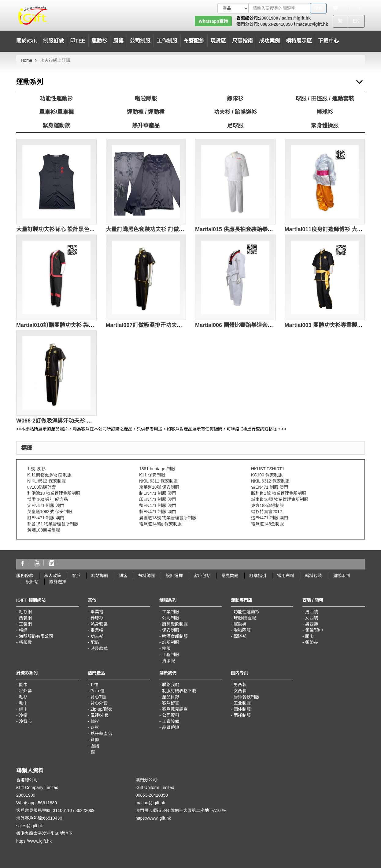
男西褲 (312, 624)
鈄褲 (95, 740)
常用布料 (286, 576)
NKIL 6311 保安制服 (158, 481)
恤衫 (95, 721)
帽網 (23, 630)
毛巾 (23, 703)
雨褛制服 (242, 715)
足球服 (235, 126)
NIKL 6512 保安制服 (46, 481)
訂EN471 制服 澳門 (46, 518)
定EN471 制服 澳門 (46, 505)
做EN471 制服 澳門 (270, 487)
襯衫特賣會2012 (266, 512)
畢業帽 (97, 630)
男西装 (240, 685)
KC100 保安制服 (267, 475)
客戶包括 (202, 576)
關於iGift (27, 41)
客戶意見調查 (175, 709)
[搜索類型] (233, 8)
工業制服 (171, 612)
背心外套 (99, 703)
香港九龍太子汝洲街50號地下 (44, 833)
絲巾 (23, 709)
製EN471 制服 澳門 (158, 512)
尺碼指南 (242, 41)
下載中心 (328, 41)
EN (356, 21)
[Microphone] (349, 8)
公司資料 (171, 715)
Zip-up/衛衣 (102, 709)
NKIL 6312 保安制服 (270, 481)
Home (26, 60)
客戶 (76, 576)
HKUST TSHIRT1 (268, 469)
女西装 (240, 691)
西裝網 (25, 618)
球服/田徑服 (245, 618)
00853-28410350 (276, 24)
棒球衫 (325, 112)
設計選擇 (174, 576)
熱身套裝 (99, 624)
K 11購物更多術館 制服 (49, 475)
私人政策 (53, 576)
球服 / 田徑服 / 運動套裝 (325, 99)
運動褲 (240, 624)
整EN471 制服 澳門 (158, 505)
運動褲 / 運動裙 (146, 112)
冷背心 (25, 721)
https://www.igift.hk (34, 841)
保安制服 (171, 630)
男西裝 (312, 612)
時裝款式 (99, 648)
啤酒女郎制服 (175, 636)
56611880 (47, 803)
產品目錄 (171, 697)
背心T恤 (98, 697)
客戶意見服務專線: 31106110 (44, 810)
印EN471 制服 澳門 (158, 499)
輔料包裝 (313, 576)
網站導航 (100, 576)
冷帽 (23, 715)
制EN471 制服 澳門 (158, 493)
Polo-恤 (98, 691)
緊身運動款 (56, 126)
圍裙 (95, 746)
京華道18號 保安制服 (159, 487)
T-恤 (94, 685)
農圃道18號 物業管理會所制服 (168, 518)
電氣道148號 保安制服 (160, 524)
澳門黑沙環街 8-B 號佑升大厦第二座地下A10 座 (181, 810)
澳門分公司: (248, 24)
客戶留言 (171, 703)
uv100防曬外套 (42, 487)
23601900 (268, 18)
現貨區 (218, 41)
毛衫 (23, 697)
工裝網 (25, 624)
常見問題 (230, 576)
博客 (123, 576)
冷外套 (25, 691)
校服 (166, 648)
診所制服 (171, 642)
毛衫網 (25, 612)
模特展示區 (299, 41)
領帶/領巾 (314, 630)
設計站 (32, 582)
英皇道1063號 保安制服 (50, 512)
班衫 (95, 727)
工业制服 (242, 703)
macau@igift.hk (312, 24)
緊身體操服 (325, 126)
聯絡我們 (171, 685)
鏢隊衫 (235, 99)
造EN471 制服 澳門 (270, 518)
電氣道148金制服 (267, 524)
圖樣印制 (341, 576)
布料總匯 (146, 576)
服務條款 (25, 576)
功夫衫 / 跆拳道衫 (235, 112)
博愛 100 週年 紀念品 (48, 499)
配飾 (95, 642)
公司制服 (171, 618)
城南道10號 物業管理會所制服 (280, 499)
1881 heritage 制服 (157, 469)
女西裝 (312, 618)
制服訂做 (54, 41)
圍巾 (309, 636)
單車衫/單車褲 (56, 112)
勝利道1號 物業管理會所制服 (279, 493)
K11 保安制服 (152, 475)
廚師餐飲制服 (175, 624)
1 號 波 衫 (37, 469)
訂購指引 (258, 576)
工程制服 (171, 655)
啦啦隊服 (146, 99)
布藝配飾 (194, 41)
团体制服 (242, 709)
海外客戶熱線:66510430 (39, 818)
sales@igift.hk (296, 18)
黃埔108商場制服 (44, 530)
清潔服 (168, 661)
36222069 (85, 810)
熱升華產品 (146, 126)
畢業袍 (97, 612)
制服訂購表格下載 (179, 691)
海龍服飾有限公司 (36, 636)
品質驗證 (171, 727)
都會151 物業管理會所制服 (53, 524)
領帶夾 (312, 642)
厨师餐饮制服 (246, 697)
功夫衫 (97, 636)
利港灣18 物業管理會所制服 (54, 493)
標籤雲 (25, 642)
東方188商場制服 (267, 505)
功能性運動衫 (56, 99)
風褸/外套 (100, 715)
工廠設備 (171, 721)
